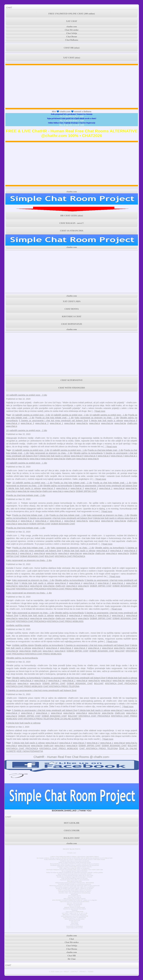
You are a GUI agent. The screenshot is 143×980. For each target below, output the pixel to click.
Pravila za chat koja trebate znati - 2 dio (105, 450)
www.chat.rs (12, 426)
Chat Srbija (75, 923)
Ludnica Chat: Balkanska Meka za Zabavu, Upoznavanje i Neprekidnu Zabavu (75, 857)
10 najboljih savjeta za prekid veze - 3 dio (27, 395)
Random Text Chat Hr (75, 897)
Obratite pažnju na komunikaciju (88, 453)
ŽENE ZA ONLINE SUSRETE (68, 719)
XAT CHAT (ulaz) (72, 58)
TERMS (91, 972)
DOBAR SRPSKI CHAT (86, 491)
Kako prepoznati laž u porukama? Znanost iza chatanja (72, 114)
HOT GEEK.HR (72, 823)
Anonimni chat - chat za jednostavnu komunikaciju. (75, 893)
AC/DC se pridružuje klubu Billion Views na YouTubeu (75, 890)
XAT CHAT (72, 21)
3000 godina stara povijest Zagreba (75, 899)
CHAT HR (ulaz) (72, 48)
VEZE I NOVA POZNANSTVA (30, 751)
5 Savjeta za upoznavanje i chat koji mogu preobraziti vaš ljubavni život (54, 421)
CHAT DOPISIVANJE (72, 324)
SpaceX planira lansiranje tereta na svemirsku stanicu (74, 874)
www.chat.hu (82, 423)
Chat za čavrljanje (74, 906)
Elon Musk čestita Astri (75, 881)
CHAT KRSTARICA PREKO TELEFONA (61, 686)
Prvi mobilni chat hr (74, 896)
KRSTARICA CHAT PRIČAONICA (70, 556)
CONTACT (74, 972)
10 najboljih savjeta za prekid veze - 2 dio (70, 415)
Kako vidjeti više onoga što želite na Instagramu (75, 868)
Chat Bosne (72, 37)
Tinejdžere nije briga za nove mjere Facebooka (74, 861)
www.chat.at (70, 423)
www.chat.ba (120, 423)
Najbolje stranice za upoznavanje (74, 907)
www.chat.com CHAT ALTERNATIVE (74, 918)
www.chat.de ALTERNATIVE (75, 912)
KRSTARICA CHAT (72, 316)
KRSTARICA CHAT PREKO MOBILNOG (65, 589)
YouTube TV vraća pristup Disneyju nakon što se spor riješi (75, 875)
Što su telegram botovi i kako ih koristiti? (75, 871)
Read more (100, 411)
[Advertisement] (72, 87)
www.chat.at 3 (27, 423)
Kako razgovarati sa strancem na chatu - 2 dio (97, 418)
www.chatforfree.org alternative (75, 919)
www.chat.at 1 (56, 423)
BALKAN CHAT (72, 838)
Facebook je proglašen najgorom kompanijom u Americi (74, 877)
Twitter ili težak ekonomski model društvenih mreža (75, 862)
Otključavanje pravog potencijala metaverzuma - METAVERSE (75, 883)
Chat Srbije (72, 33)
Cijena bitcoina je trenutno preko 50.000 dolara (75, 902)
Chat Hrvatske (72, 30)
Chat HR (72, 956)
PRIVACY (83, 972)
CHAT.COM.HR (72, 830)
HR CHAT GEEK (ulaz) (72, 216)
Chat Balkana (72, 40)
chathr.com (72, 27)
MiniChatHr (75, 894)
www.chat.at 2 (42, 423)
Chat (72, 939)
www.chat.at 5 (131, 421)
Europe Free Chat (75, 920)
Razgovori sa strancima (75, 905)
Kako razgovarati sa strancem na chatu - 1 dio (29, 593)
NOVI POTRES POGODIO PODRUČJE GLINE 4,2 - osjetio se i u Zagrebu (74, 900)
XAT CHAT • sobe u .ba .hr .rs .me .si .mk (74, 913)
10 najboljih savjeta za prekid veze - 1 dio (108, 415)
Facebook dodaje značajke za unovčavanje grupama (75, 884)
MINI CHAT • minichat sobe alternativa (75, 915)
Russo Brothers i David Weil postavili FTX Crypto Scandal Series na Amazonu (74, 864)
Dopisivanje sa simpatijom (75, 926)
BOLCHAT (49, 556)
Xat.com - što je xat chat (75, 903)
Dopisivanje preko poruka (75, 928)
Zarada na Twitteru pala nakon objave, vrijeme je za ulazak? (74, 889)
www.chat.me (107, 423)
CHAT (9, 7)
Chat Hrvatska (74, 925)
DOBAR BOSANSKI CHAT (63, 524)
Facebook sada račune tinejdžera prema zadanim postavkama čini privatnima (75, 865)
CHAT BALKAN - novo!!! (72, 223)
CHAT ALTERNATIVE (72, 380)
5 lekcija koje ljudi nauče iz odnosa (106, 421)
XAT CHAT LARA (72, 301)
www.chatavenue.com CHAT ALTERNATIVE (75, 916)
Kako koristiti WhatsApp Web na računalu (75, 878)
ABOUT (67, 972)
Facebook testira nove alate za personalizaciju (75, 880)
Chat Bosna (75, 922)
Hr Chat (72, 959)
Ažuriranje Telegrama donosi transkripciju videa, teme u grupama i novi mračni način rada (75, 870)
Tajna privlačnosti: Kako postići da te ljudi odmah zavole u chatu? (72, 118)
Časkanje (75, 910)
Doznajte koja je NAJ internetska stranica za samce (75, 891)
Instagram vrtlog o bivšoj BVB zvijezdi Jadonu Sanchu (75, 867)
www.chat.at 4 (13, 423)
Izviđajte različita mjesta (18, 625)
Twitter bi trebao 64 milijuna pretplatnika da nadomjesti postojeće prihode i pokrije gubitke (75, 873)
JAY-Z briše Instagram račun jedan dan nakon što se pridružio (75, 887)
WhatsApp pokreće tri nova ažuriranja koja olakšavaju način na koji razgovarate (74, 886)
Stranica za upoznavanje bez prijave (75, 909)
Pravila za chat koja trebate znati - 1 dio (54, 418)
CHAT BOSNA (72, 309)
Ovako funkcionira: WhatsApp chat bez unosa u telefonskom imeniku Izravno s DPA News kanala (75, 860)
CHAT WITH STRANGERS (72, 388)
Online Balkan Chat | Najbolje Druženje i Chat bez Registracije (72, 123)
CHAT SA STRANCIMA (72, 231)
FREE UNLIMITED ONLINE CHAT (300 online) (72, 14)
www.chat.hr (93, 459)
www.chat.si (95, 423)
